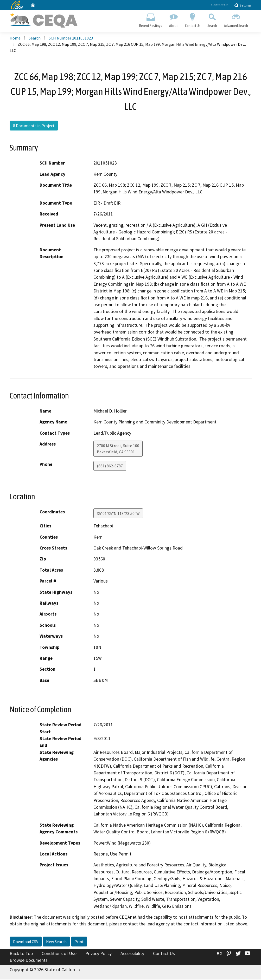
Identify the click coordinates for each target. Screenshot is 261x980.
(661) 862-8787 (110, 467)
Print (79, 942)
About (174, 20)
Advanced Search (236, 20)
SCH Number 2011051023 (71, 39)
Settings (243, 5)
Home (15, 39)
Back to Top (21, 954)
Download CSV (26, 942)
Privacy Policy (98, 954)
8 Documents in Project (34, 126)
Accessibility (132, 954)
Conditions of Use (59, 954)
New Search (56, 942)
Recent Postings (151, 20)
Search (212, 20)
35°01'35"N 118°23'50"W (118, 514)
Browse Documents (29, 961)
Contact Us (220, 5)
